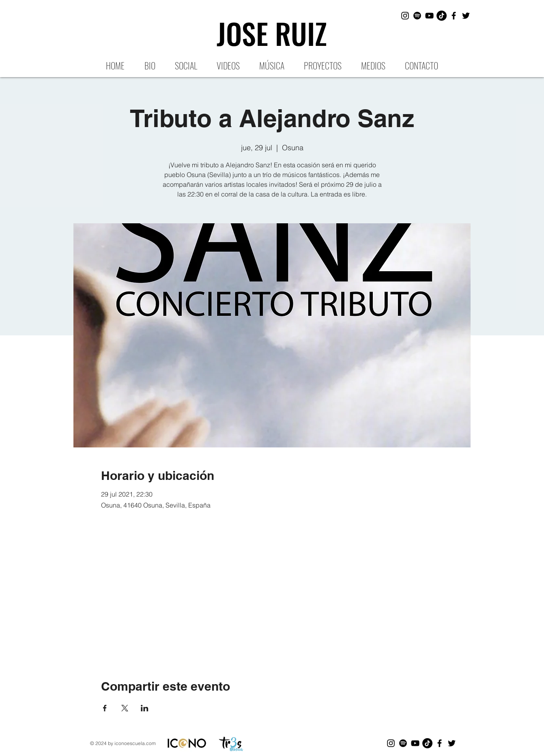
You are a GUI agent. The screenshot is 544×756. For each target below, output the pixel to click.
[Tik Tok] (442, 16)
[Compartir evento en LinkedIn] (145, 708)
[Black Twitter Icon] (466, 16)
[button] (323, 65)
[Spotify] (417, 16)
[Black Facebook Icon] (454, 16)
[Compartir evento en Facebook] (105, 708)
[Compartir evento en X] (125, 708)
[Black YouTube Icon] (429, 16)
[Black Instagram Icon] (405, 16)
